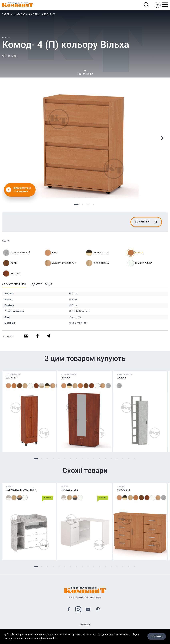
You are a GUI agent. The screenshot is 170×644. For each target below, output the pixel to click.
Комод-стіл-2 (70, 490)
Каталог (20, 14)
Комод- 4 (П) (47, 14)
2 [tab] (82, 205)
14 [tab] (111, 459)
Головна (7, 14)
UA (158, 5)
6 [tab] (65, 459)
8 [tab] (76, 459)
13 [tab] (105, 459)
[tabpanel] (85, 144)
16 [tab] (123, 459)
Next (162, 138)
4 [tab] (94, 205)
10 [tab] (88, 459)
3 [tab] (88, 205)
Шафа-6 (66, 378)
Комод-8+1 (123, 490)
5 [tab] (59, 459)
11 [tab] (94, 459)
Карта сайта (85, 624)
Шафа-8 (121, 378)
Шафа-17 (11, 378)
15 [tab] (117, 459)
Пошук (146, 5)
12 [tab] (99, 459)
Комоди (33, 14)
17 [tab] (128, 459)
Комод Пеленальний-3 (21, 490)
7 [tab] (70, 459)
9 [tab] (82, 459)
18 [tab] (134, 459)
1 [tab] (76, 205)
